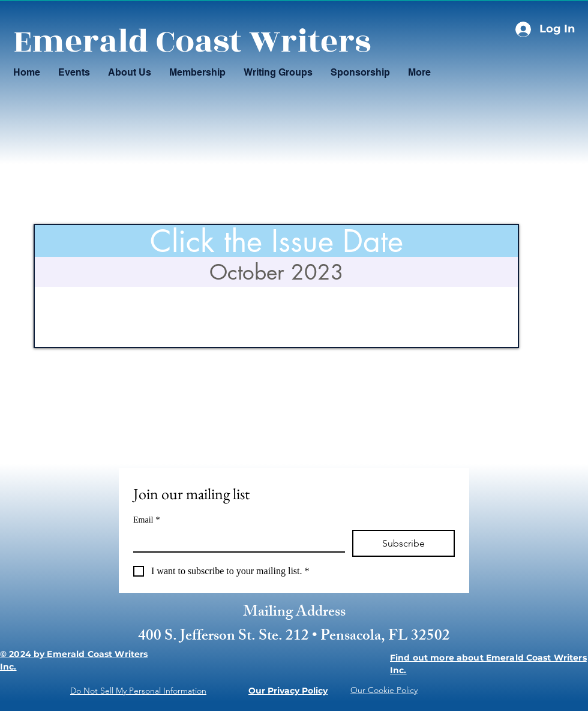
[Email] (235, 541)
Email (146, 520)
